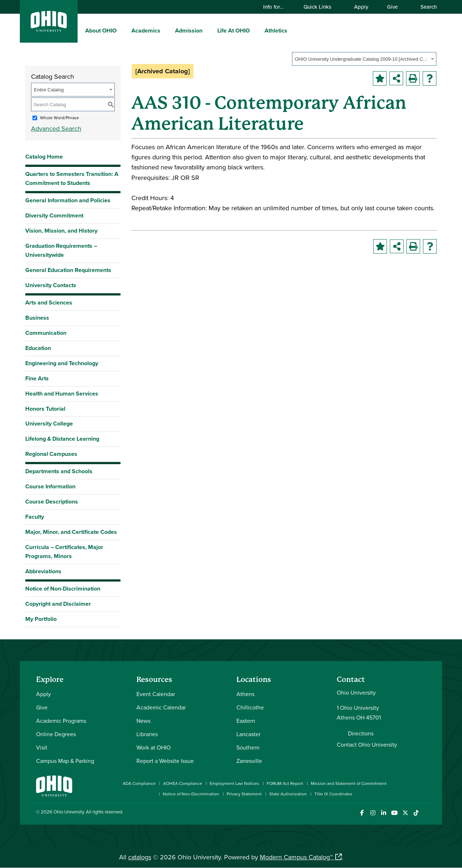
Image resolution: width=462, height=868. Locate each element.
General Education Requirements (68, 270)
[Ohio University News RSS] (427, 813)
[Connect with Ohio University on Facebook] (362, 813)
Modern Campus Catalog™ (296, 857)
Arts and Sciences (49, 303)
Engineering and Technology (62, 363)
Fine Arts (37, 378)
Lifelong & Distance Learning (62, 439)
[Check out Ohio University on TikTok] (416, 813)
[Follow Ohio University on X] (405, 813)
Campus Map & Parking (65, 761)
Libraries (147, 734)
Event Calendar (156, 694)
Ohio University (69, 812)
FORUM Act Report (285, 783)
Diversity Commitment (54, 215)
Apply (361, 7)
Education (38, 348)
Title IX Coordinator (333, 794)
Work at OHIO (154, 747)
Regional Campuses (51, 454)
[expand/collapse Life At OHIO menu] (255, 30)
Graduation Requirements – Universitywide (61, 250)
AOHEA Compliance (183, 783)
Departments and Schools (59, 471)
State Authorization (288, 794)
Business (37, 318)
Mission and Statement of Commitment (349, 783)
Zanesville (249, 761)
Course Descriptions (52, 502)
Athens (245, 694)
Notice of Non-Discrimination (63, 589)
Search (425, 7)
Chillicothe (250, 707)
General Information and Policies (68, 200)
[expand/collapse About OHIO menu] (122, 30)
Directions (361, 733)
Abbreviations (43, 571)
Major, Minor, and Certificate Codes (71, 532)
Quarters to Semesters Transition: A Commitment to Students (72, 178)
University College (49, 424)
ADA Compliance (139, 783)
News (143, 721)
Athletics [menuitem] (276, 31)
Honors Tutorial (45, 409)
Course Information (50, 486)
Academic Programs (61, 721)
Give (392, 7)
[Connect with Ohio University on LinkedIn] (383, 813)
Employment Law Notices (234, 783)
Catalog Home (44, 157)
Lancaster (249, 734)
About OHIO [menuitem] (101, 31)
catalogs (140, 857)
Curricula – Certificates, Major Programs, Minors (64, 552)
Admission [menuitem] (189, 31)
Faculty (35, 517)
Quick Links (321, 7)
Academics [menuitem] (146, 31)
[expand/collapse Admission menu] (208, 30)
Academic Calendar (161, 707)
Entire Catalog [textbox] (49, 90)
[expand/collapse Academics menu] (166, 30)
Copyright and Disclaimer (58, 604)
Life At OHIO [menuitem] (234, 31)
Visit (42, 747)
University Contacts (51, 285)
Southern (248, 747)
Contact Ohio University (367, 744)
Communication (46, 333)
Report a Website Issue (165, 761)
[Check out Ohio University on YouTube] (394, 813)
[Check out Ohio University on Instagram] (373, 813)
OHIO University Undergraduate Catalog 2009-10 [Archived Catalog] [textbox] (362, 59)
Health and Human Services (62, 394)
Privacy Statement (244, 794)
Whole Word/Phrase (60, 118)
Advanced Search (56, 128)
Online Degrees (56, 734)
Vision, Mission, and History (61, 231)
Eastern (246, 721)
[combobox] (364, 59)
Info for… (277, 7)
